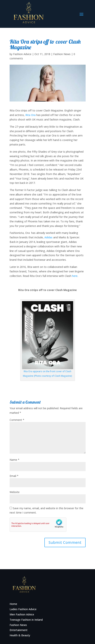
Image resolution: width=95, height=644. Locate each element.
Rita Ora (30, 115)
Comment (17, 420)
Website (15, 492)
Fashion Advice (22, 54)
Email (14, 476)
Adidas (48, 237)
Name (14, 460)
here (75, 276)
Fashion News (62, 54)
